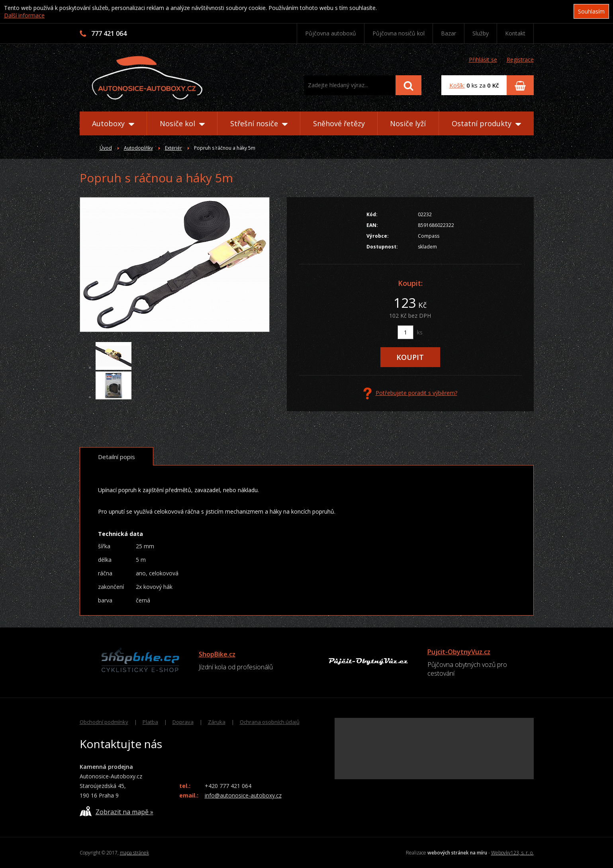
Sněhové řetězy (339, 123)
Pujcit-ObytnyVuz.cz (459, 652)
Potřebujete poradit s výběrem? (410, 393)
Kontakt (515, 33)
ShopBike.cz (217, 654)
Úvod (106, 148)
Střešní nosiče (259, 123)
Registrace (520, 60)
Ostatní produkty (486, 123)
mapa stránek (134, 853)
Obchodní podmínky (104, 722)
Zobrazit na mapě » (117, 811)
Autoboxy (113, 123)
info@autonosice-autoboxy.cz (243, 795)
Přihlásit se (483, 60)
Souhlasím (591, 11)
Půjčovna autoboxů (331, 33)
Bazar (448, 33)
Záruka (217, 722)
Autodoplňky (138, 148)
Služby (481, 33)
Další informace (24, 15)
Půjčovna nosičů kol (399, 33)
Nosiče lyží (408, 123)
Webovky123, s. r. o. (512, 853)
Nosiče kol (182, 123)
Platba (150, 722)
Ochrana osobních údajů (270, 722)
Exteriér (173, 148)
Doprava (183, 722)
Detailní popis (117, 457)
